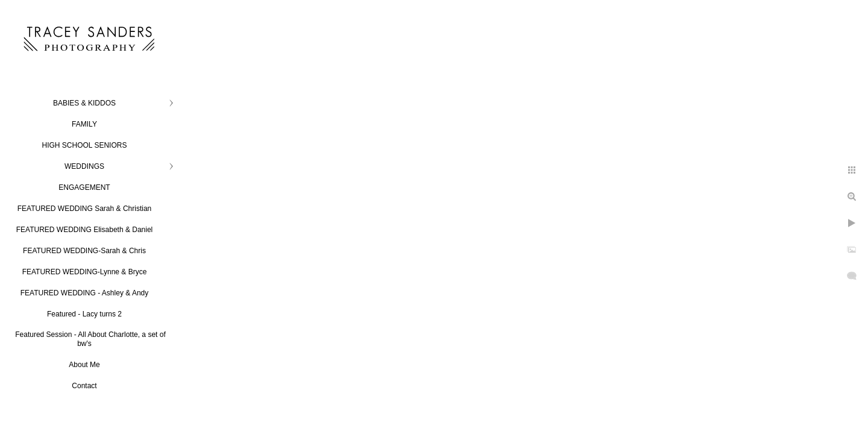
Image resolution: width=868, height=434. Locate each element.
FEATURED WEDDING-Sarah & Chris (84, 251)
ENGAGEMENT (84, 187)
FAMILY (84, 124)
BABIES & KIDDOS (84, 103)
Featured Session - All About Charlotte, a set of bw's (90, 339)
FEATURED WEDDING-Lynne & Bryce (85, 272)
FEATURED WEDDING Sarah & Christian (85, 209)
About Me (84, 365)
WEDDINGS (84, 166)
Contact (84, 386)
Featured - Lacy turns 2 (84, 314)
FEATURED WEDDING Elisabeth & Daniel (85, 230)
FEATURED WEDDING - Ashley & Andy (85, 293)
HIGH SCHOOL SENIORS (85, 145)
